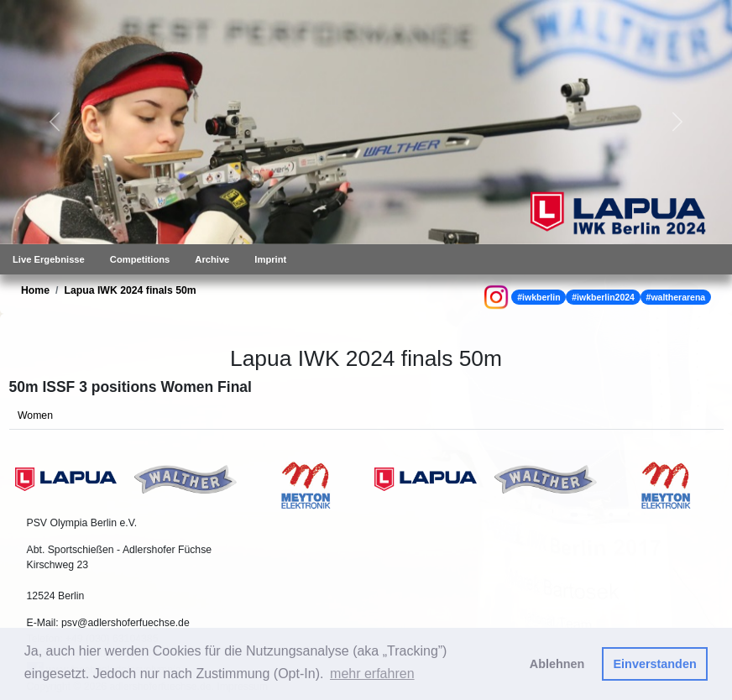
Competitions (140, 259)
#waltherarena (676, 297)
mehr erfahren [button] (372, 674)
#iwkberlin (539, 297)
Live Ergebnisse (49, 259)
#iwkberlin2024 (603, 297)
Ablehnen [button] (557, 664)
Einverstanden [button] (655, 664)
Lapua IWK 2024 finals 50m (130, 290)
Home (35, 290)
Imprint (270, 259)
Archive (212, 259)
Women (35, 415)
